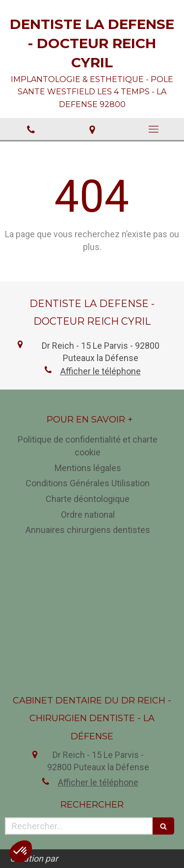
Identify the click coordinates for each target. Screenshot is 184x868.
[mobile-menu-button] (153, 129)
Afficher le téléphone (101, 371)
